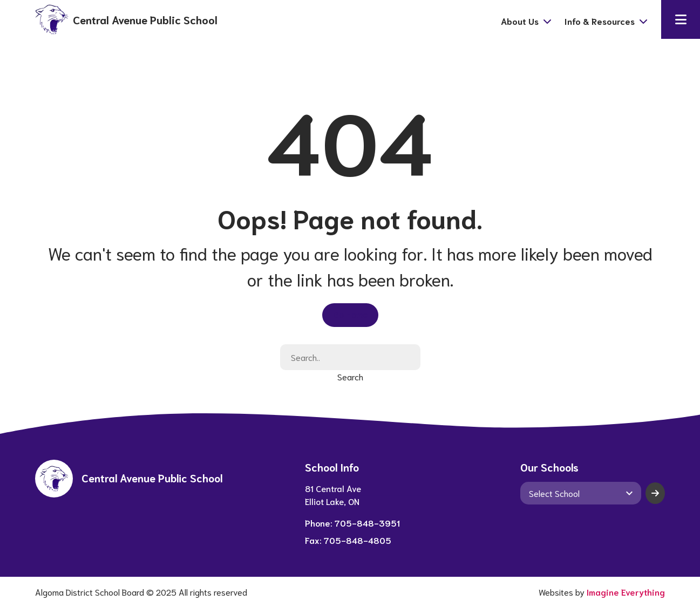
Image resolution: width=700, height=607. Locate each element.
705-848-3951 (367, 523)
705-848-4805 (358, 540)
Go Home (350, 314)
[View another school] (581, 493)
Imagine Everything (626, 592)
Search (350, 376)
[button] (681, 19)
